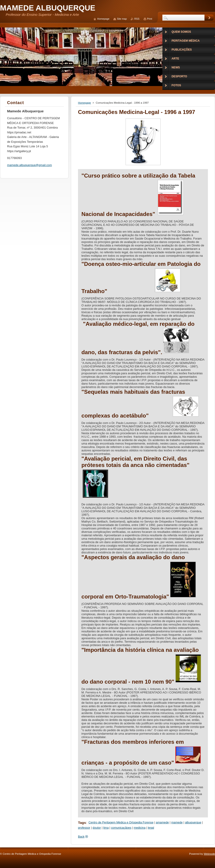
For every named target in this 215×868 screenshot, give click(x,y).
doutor (97, 828)
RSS (137, 19)
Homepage (84, 103)
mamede (177, 822)
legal (151, 828)
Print (150, 19)
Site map (122, 19)
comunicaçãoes (121, 828)
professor (84, 828)
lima (106, 828)
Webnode (209, 854)
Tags (82, 823)
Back (81, 837)
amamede (162, 822)
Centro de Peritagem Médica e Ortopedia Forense (121, 822)
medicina (140, 828)
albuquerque (193, 822)
